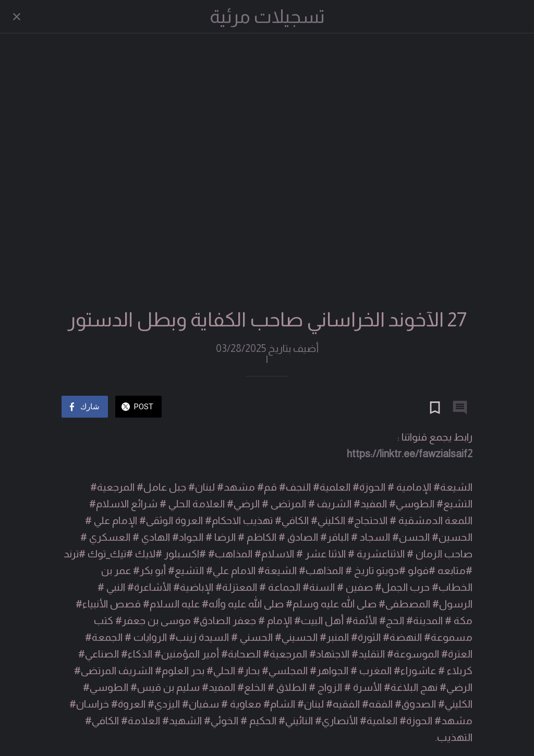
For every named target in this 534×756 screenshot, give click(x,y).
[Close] (17, 17)
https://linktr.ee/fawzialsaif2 (410, 454)
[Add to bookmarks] (435, 408)
